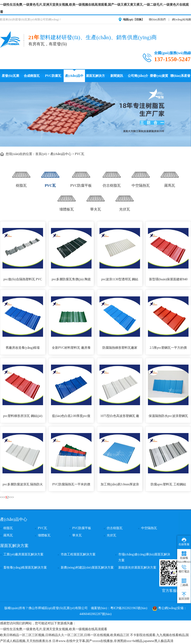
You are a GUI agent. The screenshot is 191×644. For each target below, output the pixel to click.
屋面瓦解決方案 (95, 78)
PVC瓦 (79, 154)
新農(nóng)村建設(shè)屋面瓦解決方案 (87, 568)
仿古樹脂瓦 (112, 177)
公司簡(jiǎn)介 (138, 76)
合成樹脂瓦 (32, 76)
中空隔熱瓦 (141, 177)
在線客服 (184, 542)
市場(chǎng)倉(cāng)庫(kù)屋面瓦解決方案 (144, 557)
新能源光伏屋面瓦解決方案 (137, 568)
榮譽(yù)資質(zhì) (159, 78)
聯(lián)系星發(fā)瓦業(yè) (180, 78)
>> (12, 497)
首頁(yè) (41, 154)
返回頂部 (184, 596)
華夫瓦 (96, 201)
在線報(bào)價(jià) (184, 557)
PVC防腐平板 (81, 177)
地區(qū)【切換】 (134, 19)
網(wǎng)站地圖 (181, 19)
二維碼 (184, 583)
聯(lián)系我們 (157, 19)
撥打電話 (184, 569)
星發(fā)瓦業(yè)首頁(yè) (11, 78)
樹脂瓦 (21, 177)
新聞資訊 (117, 76)
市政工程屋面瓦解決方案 (78, 554)
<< (2, 497)
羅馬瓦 (170, 177)
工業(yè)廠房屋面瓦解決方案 (23, 554)
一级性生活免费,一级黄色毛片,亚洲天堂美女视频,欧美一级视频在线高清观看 (54, 629)
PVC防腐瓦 (53, 76)
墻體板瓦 (67, 201)
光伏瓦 (125, 201)
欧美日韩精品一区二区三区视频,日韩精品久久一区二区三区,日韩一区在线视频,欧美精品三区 (65, 635)
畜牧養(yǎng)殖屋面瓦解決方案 (25, 568)
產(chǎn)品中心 (74, 78)
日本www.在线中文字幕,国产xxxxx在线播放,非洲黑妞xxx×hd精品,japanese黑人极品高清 (113, 641)
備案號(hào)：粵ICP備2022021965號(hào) (119, 608)
